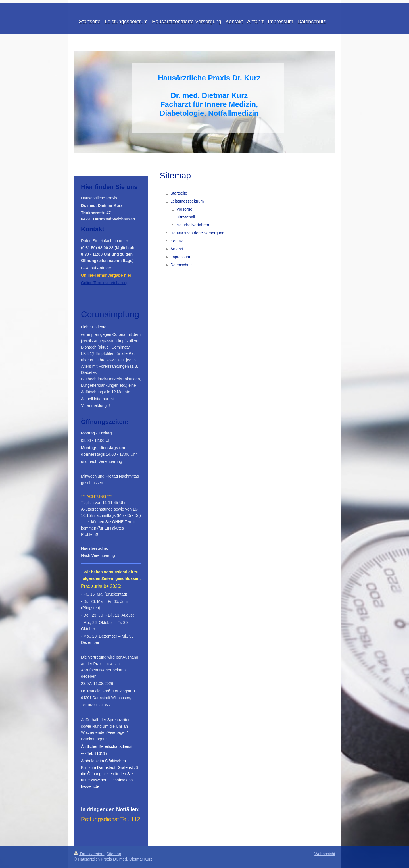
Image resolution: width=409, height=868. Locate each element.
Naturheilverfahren (193, 225)
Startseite (179, 193)
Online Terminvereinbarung (105, 283)
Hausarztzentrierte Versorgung (197, 233)
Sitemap (114, 854)
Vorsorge (184, 209)
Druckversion (89, 854)
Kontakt (177, 241)
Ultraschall (186, 217)
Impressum (180, 257)
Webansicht (325, 854)
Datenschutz (181, 265)
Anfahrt (177, 249)
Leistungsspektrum (187, 201)
